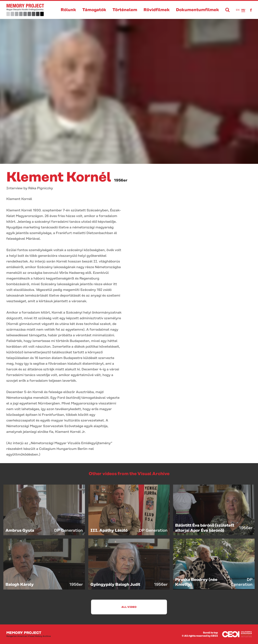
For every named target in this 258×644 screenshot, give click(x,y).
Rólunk (68, 10)
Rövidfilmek (157, 10)
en (238, 10)
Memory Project (29, 634)
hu (243, 10)
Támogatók (94, 10)
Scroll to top (210, 633)
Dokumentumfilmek (198, 10)
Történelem (125, 10)
